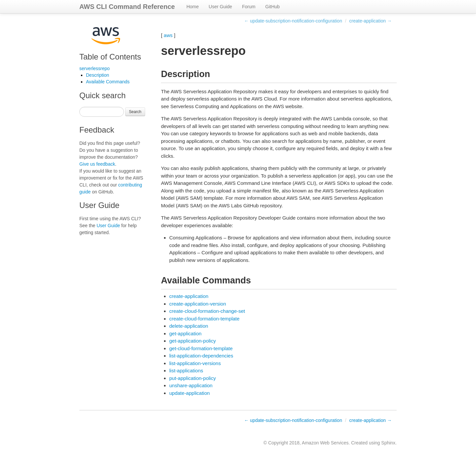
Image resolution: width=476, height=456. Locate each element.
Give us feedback (97, 164)
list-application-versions (195, 363)
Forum (249, 7)
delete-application (189, 326)
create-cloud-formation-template (204, 319)
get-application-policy (193, 341)
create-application (189, 296)
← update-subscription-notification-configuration (293, 21)
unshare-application (191, 385)
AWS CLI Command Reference (127, 7)
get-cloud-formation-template (201, 348)
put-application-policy (193, 378)
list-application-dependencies (201, 356)
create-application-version (198, 304)
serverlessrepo (95, 68)
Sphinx (388, 443)
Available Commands (108, 82)
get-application (185, 333)
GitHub (273, 7)
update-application (190, 393)
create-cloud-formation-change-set (207, 311)
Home (193, 7)
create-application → (371, 21)
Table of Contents (110, 57)
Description (98, 75)
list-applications (186, 371)
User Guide (220, 7)
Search (135, 112)
